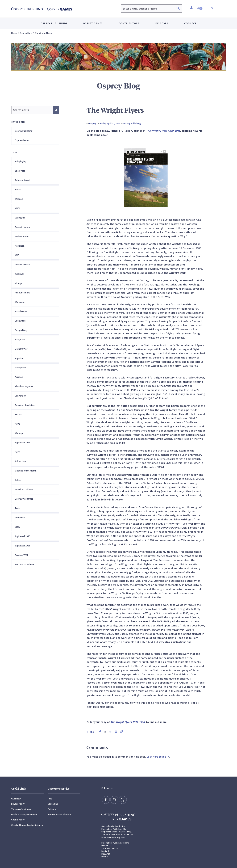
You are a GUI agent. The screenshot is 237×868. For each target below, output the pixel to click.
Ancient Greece (22, 265)
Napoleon (20, 246)
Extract (18, 414)
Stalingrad (20, 218)
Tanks (18, 190)
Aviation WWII (22, 555)
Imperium (19, 358)
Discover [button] (162, 23)
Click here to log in (158, 757)
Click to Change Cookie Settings (27, 825)
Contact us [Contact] (53, 804)
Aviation (19, 377)
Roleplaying (20, 161)
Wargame (20, 302)
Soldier (18, 480)
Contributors (129, 23)
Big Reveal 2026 (22, 546)
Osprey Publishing (24, 131)
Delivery (52, 809)
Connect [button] (190, 23)
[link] (100, 732)
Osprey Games (22, 140)
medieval (19, 274)
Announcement (22, 293)
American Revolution (25, 405)
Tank (17, 508)
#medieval (20, 518)
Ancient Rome (22, 236)
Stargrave (20, 340)
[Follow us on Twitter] (120, 799)
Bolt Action (20, 461)
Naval (18, 424)
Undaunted (20, 321)
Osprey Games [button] (93, 23)
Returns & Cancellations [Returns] (59, 814)
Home (14, 33)
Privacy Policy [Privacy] (18, 804)
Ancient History (22, 227)
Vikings (18, 283)
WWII (17, 208)
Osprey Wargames (24, 499)
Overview (16, 799)
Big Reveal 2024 (22, 443)
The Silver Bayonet (24, 386)
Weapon (19, 199)
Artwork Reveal (22, 180)
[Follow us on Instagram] (113, 799)
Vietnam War (21, 349)
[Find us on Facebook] (105, 799)
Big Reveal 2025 (22, 536)
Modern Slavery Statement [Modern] (24, 814)
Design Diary (21, 330)
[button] (200, 8)
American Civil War (24, 489)
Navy (17, 452)
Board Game (21, 311)
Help (50, 799)
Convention (20, 396)
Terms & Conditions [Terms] (21, 809)
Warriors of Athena (24, 564)
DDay (17, 527)
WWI (17, 255)
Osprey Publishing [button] (54, 23)
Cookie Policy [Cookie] (18, 820)
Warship (19, 433)
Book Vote (20, 171)
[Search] (178, 9)
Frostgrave (20, 368)
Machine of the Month (26, 471)
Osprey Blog (26, 33)
